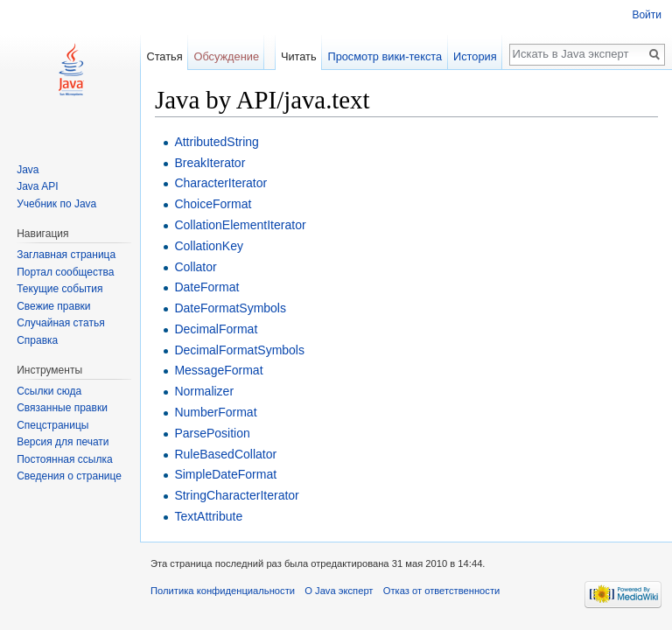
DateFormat (206, 287)
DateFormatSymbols (230, 308)
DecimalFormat (216, 329)
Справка (37, 340)
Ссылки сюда (49, 391)
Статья (164, 56)
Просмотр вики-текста (385, 56)
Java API (37, 186)
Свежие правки (53, 306)
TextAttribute (208, 516)
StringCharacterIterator (236, 495)
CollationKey (209, 246)
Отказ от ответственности (442, 591)
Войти (647, 15)
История (475, 56)
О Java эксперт (339, 591)
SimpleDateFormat (225, 474)
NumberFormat (215, 412)
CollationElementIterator (240, 225)
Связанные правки (62, 408)
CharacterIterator (220, 183)
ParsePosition (212, 433)
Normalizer (204, 391)
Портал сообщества (65, 272)
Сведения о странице (69, 476)
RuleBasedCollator (225, 454)
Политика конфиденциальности (223, 591)
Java (28, 170)
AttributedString (217, 142)
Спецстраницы (52, 425)
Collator (195, 267)
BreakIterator (210, 163)
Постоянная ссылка (64, 459)
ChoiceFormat (213, 204)
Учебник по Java (56, 204)
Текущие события (59, 289)
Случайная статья (60, 323)
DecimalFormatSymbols (239, 350)
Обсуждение (226, 56)
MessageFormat (218, 370)
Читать (299, 56)
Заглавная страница (66, 255)
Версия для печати (63, 442)
